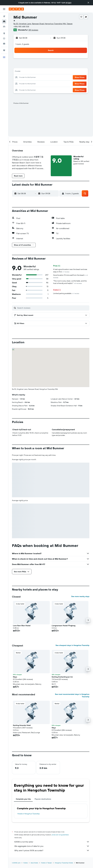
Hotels (26, 863)
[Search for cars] (4, 26)
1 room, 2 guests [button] (22, 44)
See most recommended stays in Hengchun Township (72, 695)
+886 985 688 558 (21, 26)
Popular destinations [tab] (43, 799)
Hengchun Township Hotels (64, 863)
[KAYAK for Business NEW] (4, 43)
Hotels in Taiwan (46, 863)
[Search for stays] (4, 21)
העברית (69, 3)
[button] (88, 3)
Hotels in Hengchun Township (29, 814)
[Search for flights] (4, 16)
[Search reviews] (53, 308)
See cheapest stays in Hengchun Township (72, 645)
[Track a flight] (4, 38)
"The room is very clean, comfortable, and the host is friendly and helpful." (70, 282)
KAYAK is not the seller (52, 842)
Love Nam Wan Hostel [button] (22, 626)
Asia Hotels (34, 863)
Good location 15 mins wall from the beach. (70, 276)
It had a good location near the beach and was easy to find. (70, 271)
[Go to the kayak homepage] (16, 9)
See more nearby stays (80, 596)
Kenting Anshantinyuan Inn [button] (62, 677)
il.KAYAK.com (16, 863)
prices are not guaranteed (60, 835)
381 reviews (33, 30)
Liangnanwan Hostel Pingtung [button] (64, 626)
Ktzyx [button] (15, 677)
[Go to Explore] (4, 33)
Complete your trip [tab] (23, 799)
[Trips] (4, 50)
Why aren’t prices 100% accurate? (52, 850)
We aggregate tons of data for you (52, 846)
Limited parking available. (66, 293)
